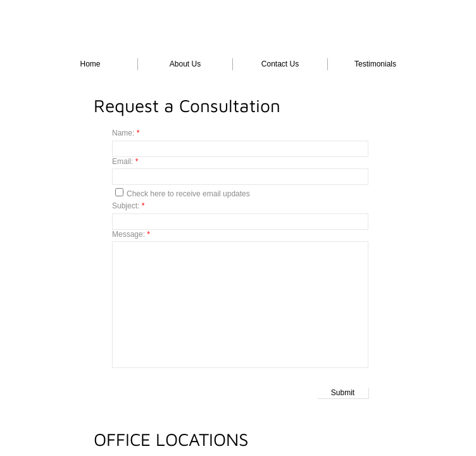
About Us (185, 64)
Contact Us (280, 64)
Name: (126, 133)
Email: (125, 161)
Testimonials (375, 64)
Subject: (128, 206)
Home (90, 64)
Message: (131, 234)
